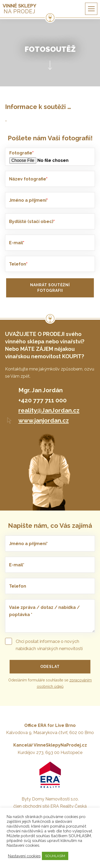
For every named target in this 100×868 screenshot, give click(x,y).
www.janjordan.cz (44, 420)
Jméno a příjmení (28, 200)
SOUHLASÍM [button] (55, 856)
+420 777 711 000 (43, 400)
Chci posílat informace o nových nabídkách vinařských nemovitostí (44, 644)
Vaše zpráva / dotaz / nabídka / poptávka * (44, 611)
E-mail (17, 243)
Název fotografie (28, 179)
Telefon (18, 264)
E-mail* (17, 565)
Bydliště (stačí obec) (32, 222)
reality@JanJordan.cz (49, 410)
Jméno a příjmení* (28, 544)
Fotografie (21, 153)
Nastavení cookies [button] (24, 856)
